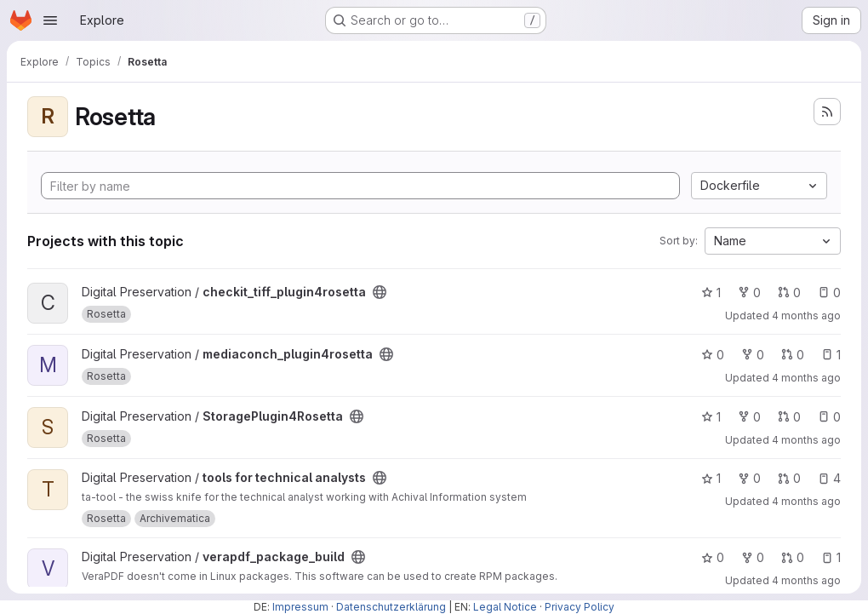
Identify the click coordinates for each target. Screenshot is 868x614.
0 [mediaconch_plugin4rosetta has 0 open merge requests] (793, 355)
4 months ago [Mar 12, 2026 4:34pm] (806, 378)
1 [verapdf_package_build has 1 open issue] (831, 557)
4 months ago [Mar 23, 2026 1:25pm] (806, 501)
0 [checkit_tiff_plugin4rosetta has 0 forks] (749, 293)
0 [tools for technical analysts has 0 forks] (749, 478)
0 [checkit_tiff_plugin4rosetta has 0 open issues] (829, 293)
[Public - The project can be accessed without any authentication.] (380, 292)
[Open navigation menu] (50, 20)
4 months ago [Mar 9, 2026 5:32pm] (806, 580)
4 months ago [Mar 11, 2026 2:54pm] (806, 316)
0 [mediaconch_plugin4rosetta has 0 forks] (753, 355)
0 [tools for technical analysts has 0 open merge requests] (789, 478)
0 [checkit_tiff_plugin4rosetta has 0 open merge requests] (789, 293)
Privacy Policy (580, 607)
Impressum (300, 607)
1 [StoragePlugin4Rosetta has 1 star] (711, 417)
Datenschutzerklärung (391, 607)
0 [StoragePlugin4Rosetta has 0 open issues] (829, 417)
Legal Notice (505, 607)
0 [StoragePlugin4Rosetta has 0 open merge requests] (789, 417)
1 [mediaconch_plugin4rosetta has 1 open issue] (831, 355)
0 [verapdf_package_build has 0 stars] (713, 557)
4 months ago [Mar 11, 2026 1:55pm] (806, 440)
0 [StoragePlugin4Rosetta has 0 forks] (749, 417)
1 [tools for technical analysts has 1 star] (711, 478)
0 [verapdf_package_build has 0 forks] (753, 557)
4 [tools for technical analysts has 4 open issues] (829, 478)
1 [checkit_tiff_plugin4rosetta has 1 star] (711, 293)
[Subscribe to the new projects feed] (827, 112)
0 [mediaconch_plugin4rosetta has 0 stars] (713, 355)
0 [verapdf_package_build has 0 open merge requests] (793, 557)
